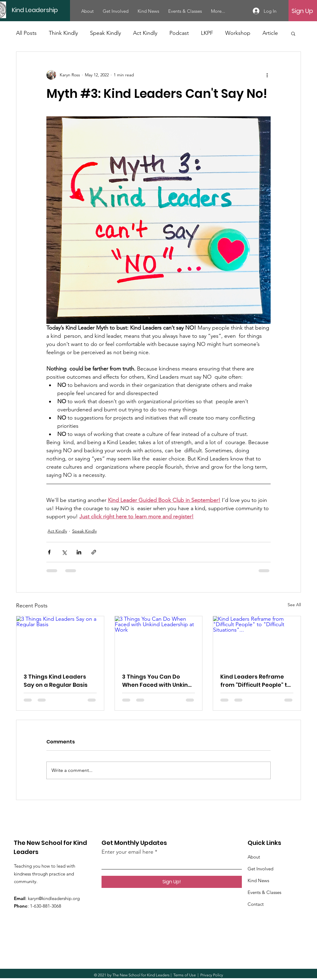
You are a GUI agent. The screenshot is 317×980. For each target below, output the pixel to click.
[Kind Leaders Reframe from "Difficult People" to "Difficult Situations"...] (257, 641)
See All (294, 605)
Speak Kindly (105, 33)
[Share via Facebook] (49, 552)
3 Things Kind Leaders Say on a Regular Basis (56, 681)
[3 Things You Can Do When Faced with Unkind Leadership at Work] (159, 641)
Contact (256, 904)
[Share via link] (94, 552)
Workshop (238, 33)
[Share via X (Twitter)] (64, 552)
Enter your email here (127, 852)
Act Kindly (145, 33)
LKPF (207, 33)
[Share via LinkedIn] (79, 552)
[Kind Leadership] (54, 10)
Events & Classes (264, 892)
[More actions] (267, 75)
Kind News (258, 880)
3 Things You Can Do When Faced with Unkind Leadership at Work (157, 681)
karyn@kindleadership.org (54, 898)
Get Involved (260, 869)
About (254, 857)
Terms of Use (185, 975)
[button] (293, 33)
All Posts (26, 33)
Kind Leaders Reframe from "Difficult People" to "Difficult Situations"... (255, 681)
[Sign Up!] (172, 882)
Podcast (179, 33)
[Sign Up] (302, 11)
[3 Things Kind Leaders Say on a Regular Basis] (60, 641)
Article (270, 33)
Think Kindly (63, 33)
